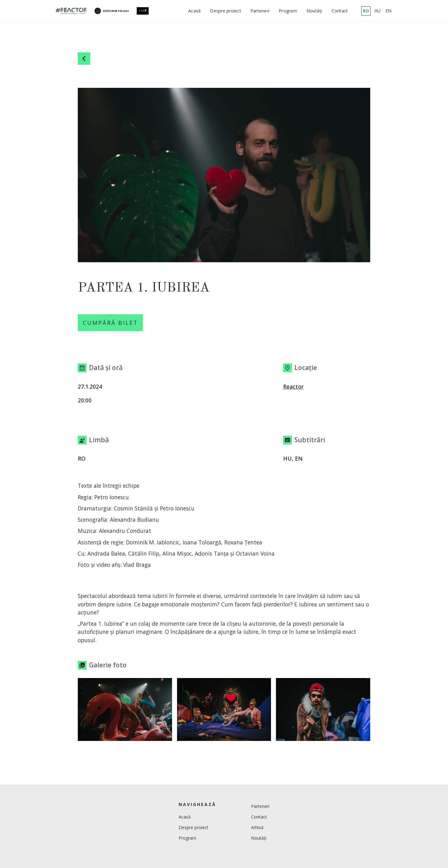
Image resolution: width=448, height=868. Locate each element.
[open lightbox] (125, 711)
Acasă (194, 11)
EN (388, 11)
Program (288, 11)
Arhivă (257, 829)
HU (377, 11)
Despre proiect (226, 11)
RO (366, 11)
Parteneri (260, 11)
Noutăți (314, 11)
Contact (340, 11)
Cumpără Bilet (113, 323)
